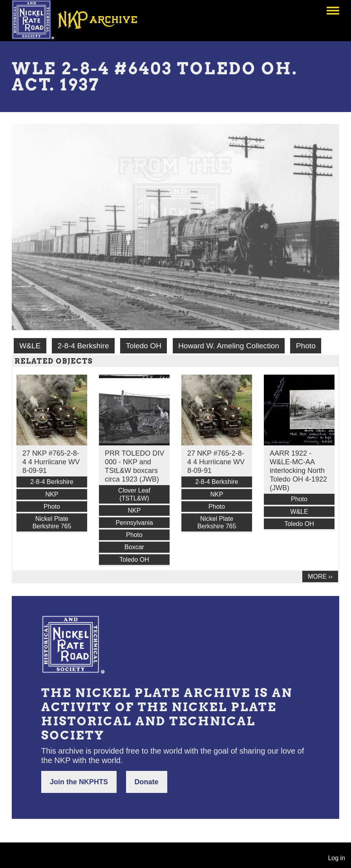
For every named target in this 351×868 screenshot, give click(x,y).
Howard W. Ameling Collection (229, 346)
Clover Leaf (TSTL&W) (134, 494)
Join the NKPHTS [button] (79, 782)
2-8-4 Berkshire (83, 346)
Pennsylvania (134, 523)
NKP (52, 494)
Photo (306, 346)
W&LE (30, 346)
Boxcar (134, 547)
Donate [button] (147, 782)
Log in (336, 858)
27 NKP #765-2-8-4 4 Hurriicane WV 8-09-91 (51, 462)
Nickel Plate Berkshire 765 (52, 522)
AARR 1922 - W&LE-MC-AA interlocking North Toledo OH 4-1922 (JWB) (298, 471)
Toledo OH (144, 346)
